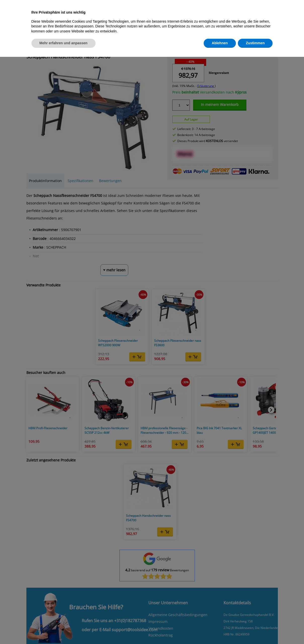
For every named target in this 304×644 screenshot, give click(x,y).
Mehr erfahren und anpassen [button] (63, 43)
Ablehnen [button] (220, 43)
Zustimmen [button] (255, 43)
